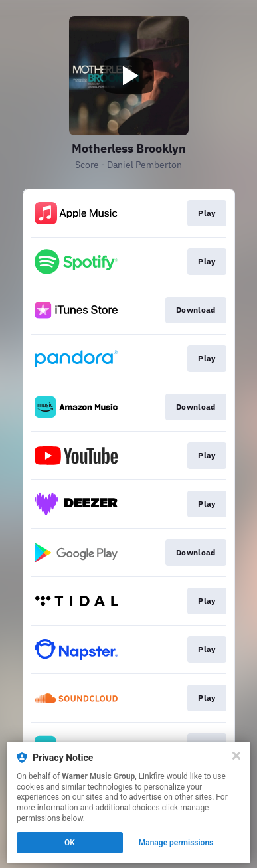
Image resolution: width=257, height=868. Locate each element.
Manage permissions (176, 843)
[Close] (236, 756)
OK (70, 843)
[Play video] (129, 76)
